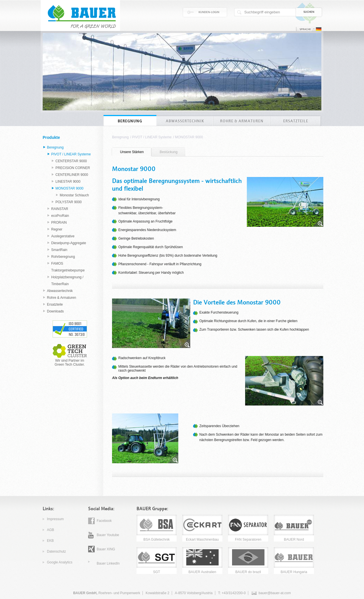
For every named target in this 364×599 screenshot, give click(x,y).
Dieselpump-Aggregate (69, 243)
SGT (157, 572)
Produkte (51, 137)
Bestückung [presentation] (168, 152)
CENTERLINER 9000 (72, 175)
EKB (50, 541)
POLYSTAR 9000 (69, 202)
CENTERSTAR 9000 (71, 161)
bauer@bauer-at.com (275, 593)
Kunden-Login (209, 12)
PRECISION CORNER (73, 168)
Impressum (55, 519)
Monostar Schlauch (74, 195)
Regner (57, 229)
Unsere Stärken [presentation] (132, 152)
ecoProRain (60, 216)
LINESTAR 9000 (68, 182)
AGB (50, 530)
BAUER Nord (294, 540)
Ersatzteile (55, 304)
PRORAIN (59, 223)
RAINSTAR (60, 209)
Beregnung (120, 137)
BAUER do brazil (248, 572)
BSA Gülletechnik (157, 540)
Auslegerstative (63, 236)
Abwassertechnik (60, 291)
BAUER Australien (202, 572)
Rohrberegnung (63, 257)
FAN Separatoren (248, 540)
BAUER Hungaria (294, 572)
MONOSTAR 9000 (189, 137)
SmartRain (59, 250)
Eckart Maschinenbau (202, 540)
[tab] (132, 152)
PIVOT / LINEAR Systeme (152, 137)
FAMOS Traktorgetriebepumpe (68, 267)
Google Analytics (60, 562)
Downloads (55, 311)
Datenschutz (56, 551)
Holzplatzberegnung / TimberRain (67, 281)
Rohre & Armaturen (62, 298)
